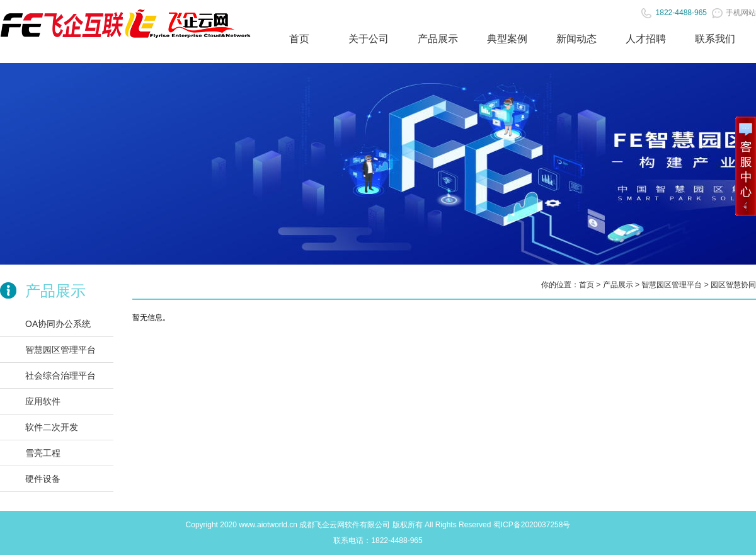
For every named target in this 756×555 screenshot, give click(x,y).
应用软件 (43, 401)
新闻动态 (576, 39)
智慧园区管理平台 (60, 350)
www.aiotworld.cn (268, 525)
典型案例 (507, 39)
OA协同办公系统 (58, 324)
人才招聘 (646, 39)
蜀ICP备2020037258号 (532, 525)
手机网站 (734, 13)
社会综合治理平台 (60, 375)
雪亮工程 (43, 453)
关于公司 (369, 39)
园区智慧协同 (733, 285)
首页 (299, 39)
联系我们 (715, 39)
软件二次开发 (52, 427)
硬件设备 (43, 479)
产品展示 (438, 39)
